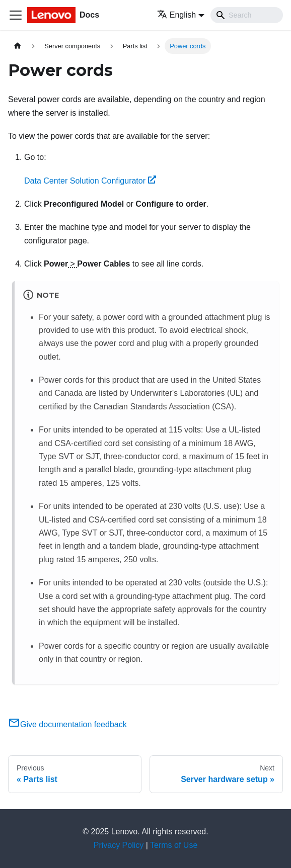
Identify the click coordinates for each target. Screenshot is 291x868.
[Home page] (18, 46)
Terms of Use (174, 845)
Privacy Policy (119, 845)
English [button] (176, 15)
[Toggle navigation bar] (16, 15)
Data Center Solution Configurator (90, 181)
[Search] (247, 15)
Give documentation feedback (67, 724)
